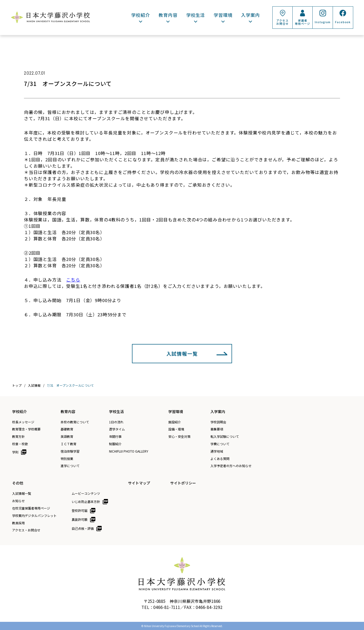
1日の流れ (116, 422)
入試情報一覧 (182, 353)
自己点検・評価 (83, 528)
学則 (15, 452)
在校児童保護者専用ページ (31, 508)
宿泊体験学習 (70, 451)
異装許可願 (80, 519)
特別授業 (67, 459)
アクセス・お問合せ (26, 530)
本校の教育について (75, 422)
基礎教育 (67, 429)
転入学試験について (225, 437)
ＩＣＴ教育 (68, 444)
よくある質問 (220, 459)
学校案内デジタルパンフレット (34, 516)
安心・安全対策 (179, 437)
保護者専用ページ (302, 22)
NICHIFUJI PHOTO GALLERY (129, 451)
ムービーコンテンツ (86, 493)
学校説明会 (218, 422)
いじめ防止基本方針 (86, 501)
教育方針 (18, 437)
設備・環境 (176, 429)
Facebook (343, 22)
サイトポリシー (183, 483)
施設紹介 (175, 422)
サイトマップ (139, 483)
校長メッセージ (23, 422)
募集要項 (217, 429)
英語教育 (67, 437)
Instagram (323, 22)
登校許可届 (80, 510)
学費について (220, 444)
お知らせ (18, 501)
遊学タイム (117, 429)
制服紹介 (115, 444)
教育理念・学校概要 (26, 429)
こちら (73, 280)
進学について (70, 466)
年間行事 (115, 437)
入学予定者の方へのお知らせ (231, 466)
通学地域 (217, 451)
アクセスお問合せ (282, 22)
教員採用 (18, 523)
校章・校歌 (20, 444)
